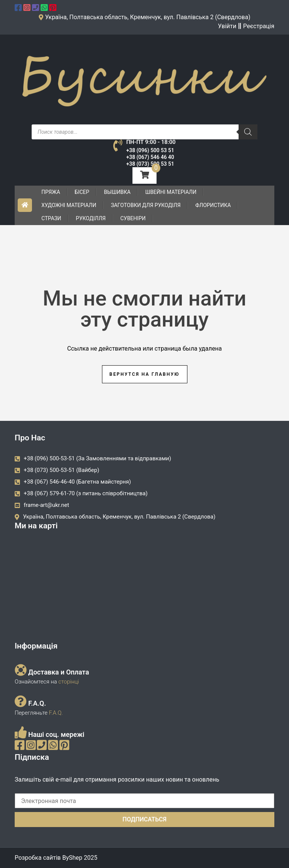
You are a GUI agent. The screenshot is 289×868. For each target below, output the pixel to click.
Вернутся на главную (144, 374)
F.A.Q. (56, 713)
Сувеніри (133, 218)
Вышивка (117, 192)
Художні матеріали (69, 205)
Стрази (51, 218)
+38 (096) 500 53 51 (150, 150)
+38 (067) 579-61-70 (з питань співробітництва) (86, 493)
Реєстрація (259, 26)
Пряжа (51, 192)
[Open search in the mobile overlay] (144, 132)
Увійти (227, 26)
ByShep (72, 858)
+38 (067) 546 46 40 (150, 157)
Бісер (82, 192)
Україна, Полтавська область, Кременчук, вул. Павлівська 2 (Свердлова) (119, 517)
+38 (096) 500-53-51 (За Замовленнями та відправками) (97, 458)
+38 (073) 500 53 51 (150, 164)
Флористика (213, 205)
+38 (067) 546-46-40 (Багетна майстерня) (77, 482)
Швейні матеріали (171, 192)
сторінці (68, 682)
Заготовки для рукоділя (146, 205)
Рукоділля (91, 218)
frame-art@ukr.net (46, 505)
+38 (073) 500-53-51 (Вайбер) (62, 470)
